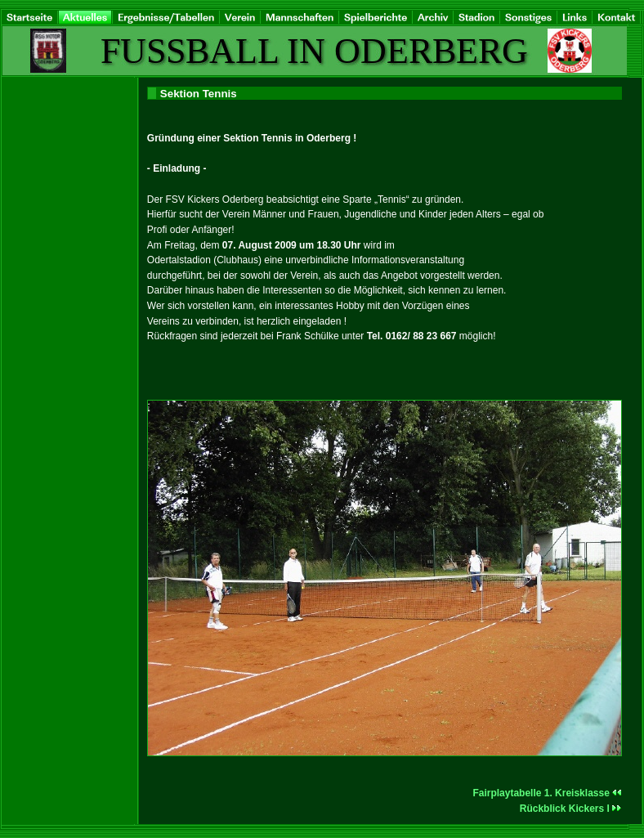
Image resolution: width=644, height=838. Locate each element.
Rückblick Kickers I (571, 809)
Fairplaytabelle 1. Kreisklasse (547, 793)
